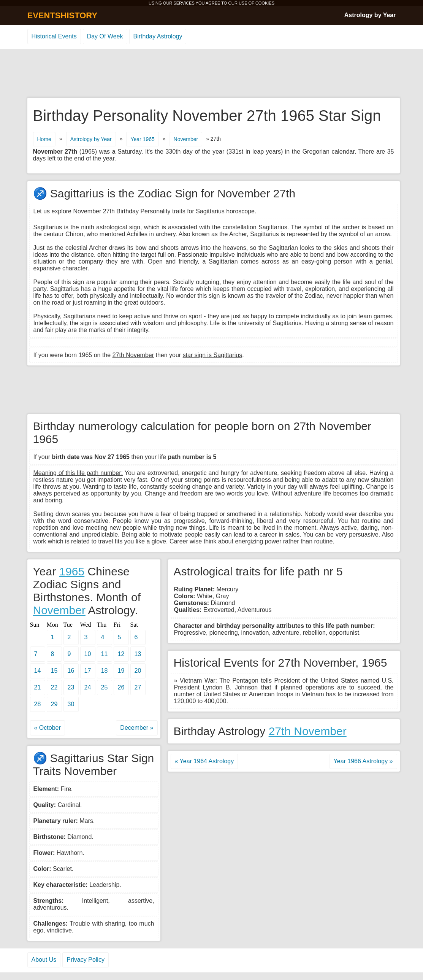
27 (138, 687)
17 (88, 671)
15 (54, 671)
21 (38, 687)
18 (105, 671)
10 (88, 654)
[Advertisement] (212, 74)
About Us (44, 960)
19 (121, 671)
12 (121, 654)
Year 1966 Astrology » (363, 761)
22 (54, 687)
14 (38, 671)
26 (121, 687)
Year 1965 (142, 139)
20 (138, 671)
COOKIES (265, 3)
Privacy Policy (86, 960)
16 (71, 671)
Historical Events (54, 36)
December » (137, 728)
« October (48, 728)
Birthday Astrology (158, 36)
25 (105, 687)
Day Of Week (105, 36)
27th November (308, 731)
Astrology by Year (370, 15)
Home (44, 139)
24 (88, 687)
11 (105, 654)
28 (38, 704)
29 (54, 704)
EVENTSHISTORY (63, 15)
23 (71, 687)
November (186, 139)
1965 (72, 571)
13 (138, 654)
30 (71, 704)
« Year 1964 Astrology (204, 761)
